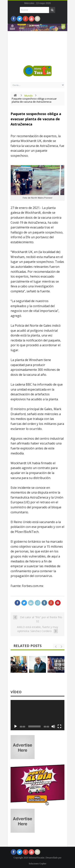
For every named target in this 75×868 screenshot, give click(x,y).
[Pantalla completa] (59, 726)
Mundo (29, 96)
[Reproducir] (16, 726)
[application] (37, 715)
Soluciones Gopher (37, 864)
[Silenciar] (53, 726)
